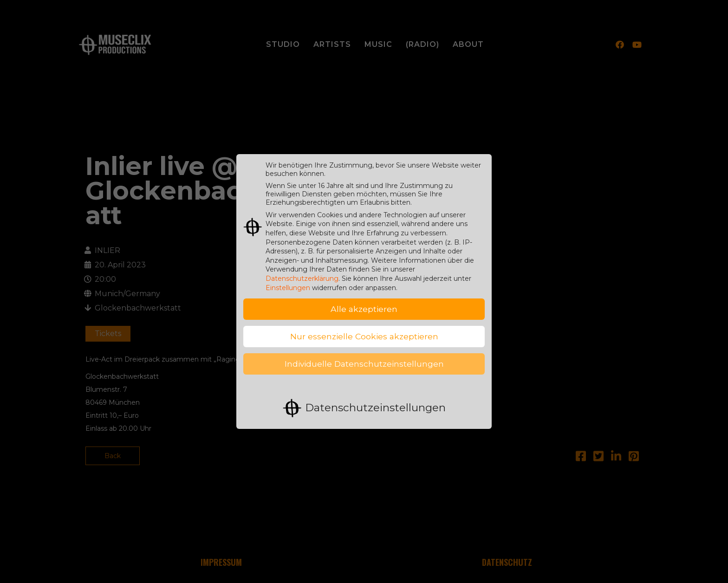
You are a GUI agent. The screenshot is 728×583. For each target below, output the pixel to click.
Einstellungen (288, 281)
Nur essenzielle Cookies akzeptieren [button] (364, 330)
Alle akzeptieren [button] (364, 302)
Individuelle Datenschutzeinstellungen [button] (364, 357)
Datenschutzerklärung (302, 272)
